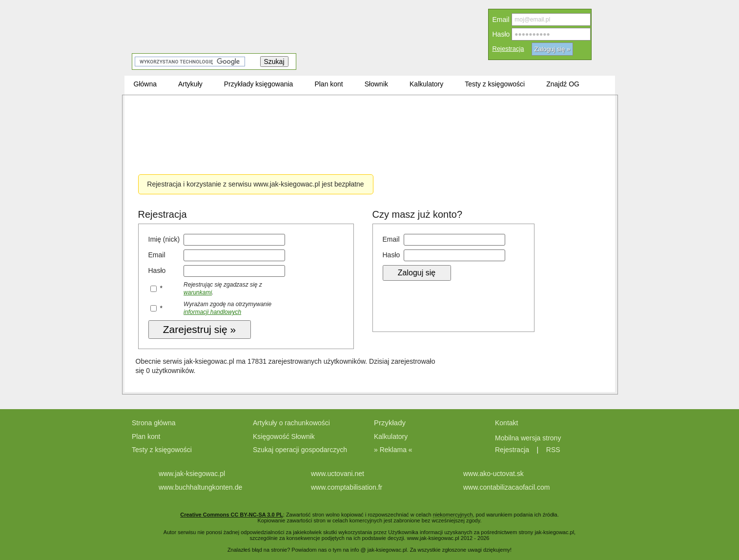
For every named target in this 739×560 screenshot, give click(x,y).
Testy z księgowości (162, 450)
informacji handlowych (212, 312)
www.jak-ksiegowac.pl (192, 474)
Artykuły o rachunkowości (291, 423)
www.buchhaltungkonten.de (200, 487)
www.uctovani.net (338, 474)
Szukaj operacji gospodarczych (300, 450)
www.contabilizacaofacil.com (506, 487)
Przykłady (390, 423)
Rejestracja (508, 49)
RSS (553, 450)
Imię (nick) (164, 239)
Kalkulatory (391, 436)
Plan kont (146, 436)
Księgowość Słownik (284, 436)
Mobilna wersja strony (529, 438)
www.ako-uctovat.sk (493, 474)
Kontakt (506, 423)
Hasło (501, 34)
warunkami (198, 292)
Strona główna (154, 423)
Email (501, 20)
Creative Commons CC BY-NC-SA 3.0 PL (231, 515)
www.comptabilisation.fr (347, 487)
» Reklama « (393, 450)
